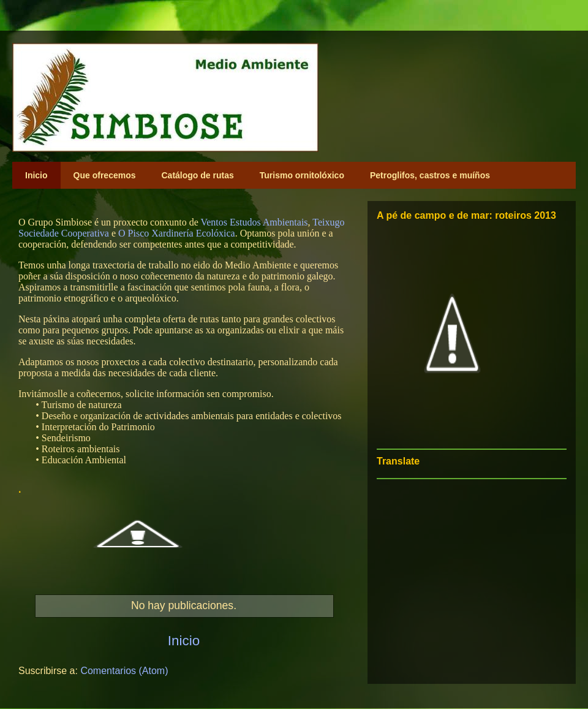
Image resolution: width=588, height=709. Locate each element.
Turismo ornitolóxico (302, 175)
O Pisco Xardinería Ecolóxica (177, 233)
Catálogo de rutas (198, 175)
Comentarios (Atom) (124, 671)
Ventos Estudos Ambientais (254, 222)
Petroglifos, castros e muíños (430, 175)
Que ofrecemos (105, 175)
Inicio (36, 175)
